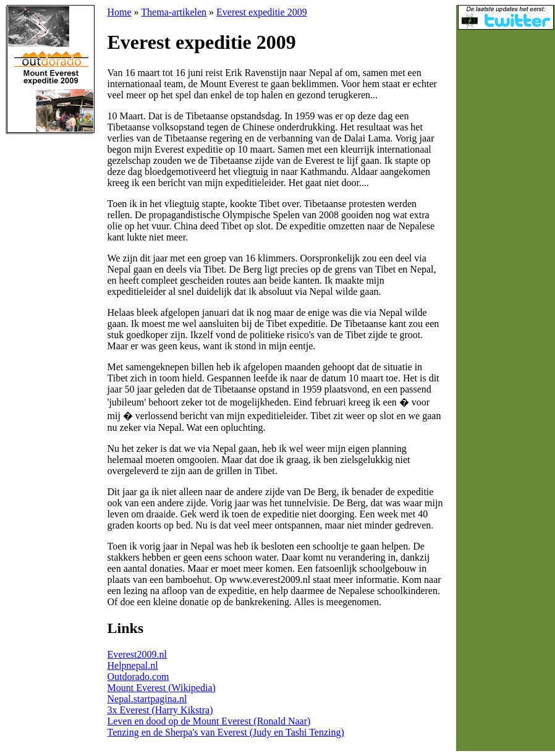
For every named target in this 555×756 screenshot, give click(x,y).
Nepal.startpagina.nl (147, 699)
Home (120, 12)
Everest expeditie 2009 (262, 12)
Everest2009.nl (137, 654)
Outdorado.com (138, 677)
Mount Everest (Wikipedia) (162, 688)
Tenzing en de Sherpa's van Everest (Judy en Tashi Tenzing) (226, 732)
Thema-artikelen (174, 12)
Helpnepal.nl (133, 665)
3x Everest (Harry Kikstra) (160, 710)
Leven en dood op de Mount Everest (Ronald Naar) (209, 721)
